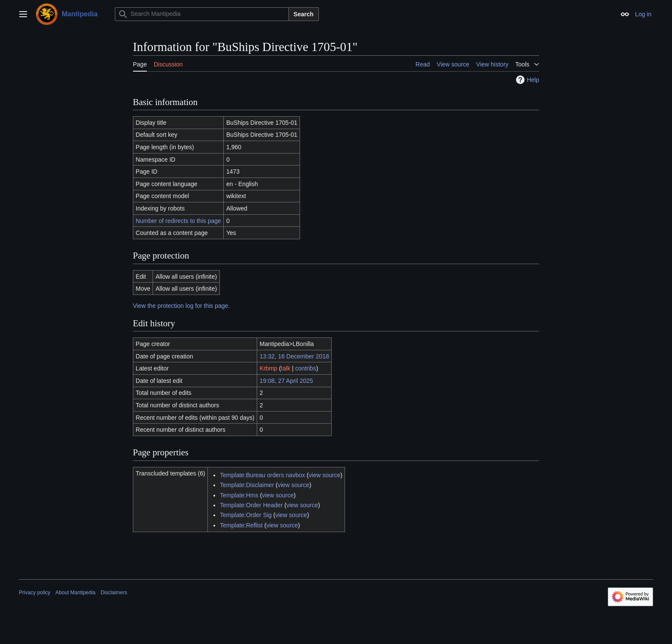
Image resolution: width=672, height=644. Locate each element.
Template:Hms (239, 495)
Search (304, 14)
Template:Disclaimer (247, 485)
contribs (306, 368)
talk (286, 368)
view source (324, 475)
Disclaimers (114, 593)
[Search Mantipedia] (202, 14)
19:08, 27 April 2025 (286, 381)
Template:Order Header (251, 505)
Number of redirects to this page (178, 221)
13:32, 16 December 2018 (294, 356)
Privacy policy (34, 593)
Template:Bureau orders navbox (262, 475)
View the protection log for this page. (181, 306)
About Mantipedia (75, 593)
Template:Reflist (241, 525)
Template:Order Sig (246, 515)
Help (526, 80)
